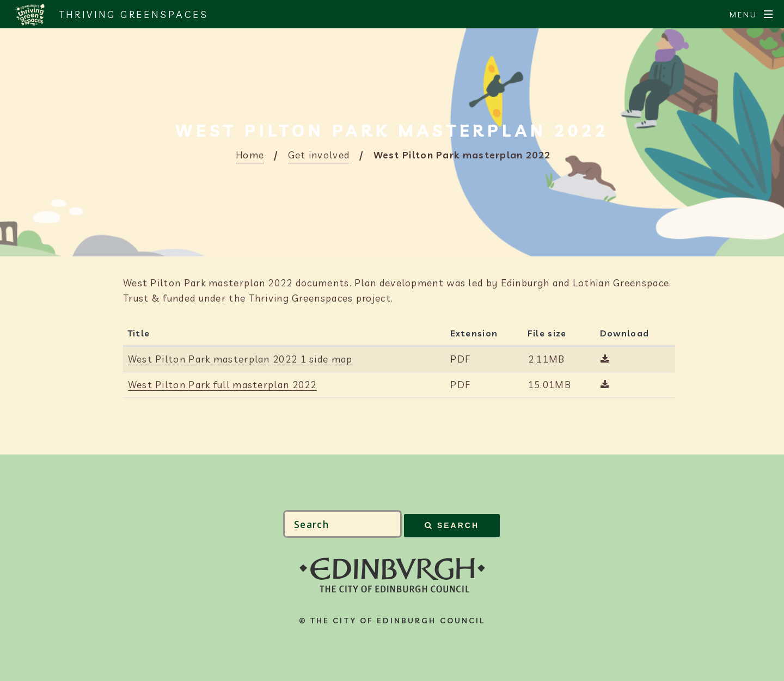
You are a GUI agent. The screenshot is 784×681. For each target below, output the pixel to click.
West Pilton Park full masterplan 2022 (222, 385)
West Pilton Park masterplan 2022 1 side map (240, 359)
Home (250, 155)
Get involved (319, 155)
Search (458, 525)
